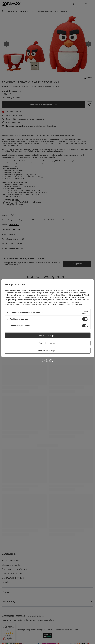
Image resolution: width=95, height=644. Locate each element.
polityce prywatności (75, 295)
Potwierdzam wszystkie (47, 335)
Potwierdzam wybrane (48, 343)
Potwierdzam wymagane (47, 351)
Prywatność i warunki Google (73, 297)
